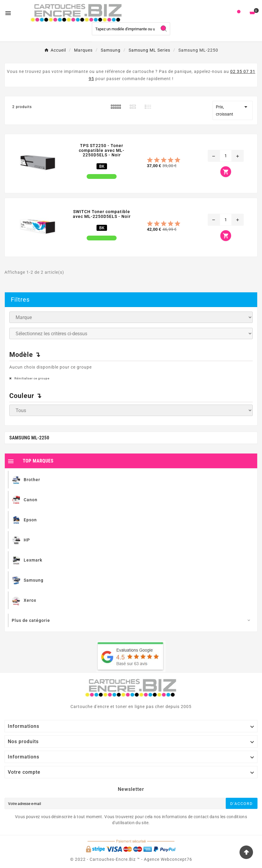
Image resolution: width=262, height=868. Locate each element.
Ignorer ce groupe (234, 326)
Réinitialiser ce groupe (31, 378)
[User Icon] (239, 13)
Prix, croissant (233, 110)
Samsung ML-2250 (29, 438)
